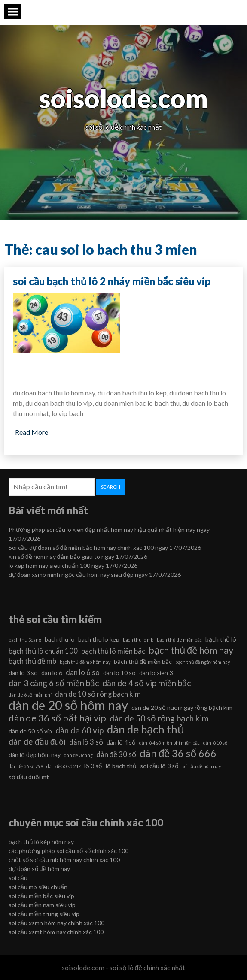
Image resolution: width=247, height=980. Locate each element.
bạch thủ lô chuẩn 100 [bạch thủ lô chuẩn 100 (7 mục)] (43, 651)
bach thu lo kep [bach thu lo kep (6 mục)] (99, 639)
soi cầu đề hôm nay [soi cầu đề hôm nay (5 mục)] (201, 766)
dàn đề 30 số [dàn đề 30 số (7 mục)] (116, 754)
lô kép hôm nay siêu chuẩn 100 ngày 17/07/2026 (73, 565)
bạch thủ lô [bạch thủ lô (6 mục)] (221, 639)
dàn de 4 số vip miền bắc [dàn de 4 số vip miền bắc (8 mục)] (146, 683)
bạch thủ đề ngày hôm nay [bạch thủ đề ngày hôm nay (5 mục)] (203, 662)
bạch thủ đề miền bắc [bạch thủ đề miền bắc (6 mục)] (143, 662)
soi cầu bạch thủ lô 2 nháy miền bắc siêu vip (112, 281)
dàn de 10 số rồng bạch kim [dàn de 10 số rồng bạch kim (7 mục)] (98, 694)
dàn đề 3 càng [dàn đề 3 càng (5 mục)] (78, 755)
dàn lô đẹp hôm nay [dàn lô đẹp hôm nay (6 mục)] (35, 755)
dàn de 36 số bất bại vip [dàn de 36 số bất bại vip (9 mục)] (57, 718)
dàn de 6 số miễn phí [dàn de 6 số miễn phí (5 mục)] (30, 695)
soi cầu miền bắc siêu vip (41, 896)
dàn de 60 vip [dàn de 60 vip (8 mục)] (79, 730)
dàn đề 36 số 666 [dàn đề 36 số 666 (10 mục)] (178, 753)
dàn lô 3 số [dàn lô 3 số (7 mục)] (86, 742)
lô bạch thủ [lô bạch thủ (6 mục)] (121, 766)
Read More (32, 432)
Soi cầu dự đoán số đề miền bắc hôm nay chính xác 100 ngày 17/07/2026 (105, 547)
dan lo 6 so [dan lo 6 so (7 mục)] (83, 672)
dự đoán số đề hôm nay (39, 869)
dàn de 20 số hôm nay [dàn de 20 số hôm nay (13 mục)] (68, 705)
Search (111, 487)
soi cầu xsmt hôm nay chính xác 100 (56, 932)
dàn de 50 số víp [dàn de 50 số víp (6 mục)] (30, 731)
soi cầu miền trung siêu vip (44, 914)
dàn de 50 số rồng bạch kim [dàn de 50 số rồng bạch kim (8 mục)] (159, 718)
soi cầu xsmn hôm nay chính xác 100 (56, 923)
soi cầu (18, 878)
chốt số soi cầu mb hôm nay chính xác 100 (64, 860)
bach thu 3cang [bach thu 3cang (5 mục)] (25, 640)
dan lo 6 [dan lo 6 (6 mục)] (52, 673)
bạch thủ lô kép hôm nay (41, 842)
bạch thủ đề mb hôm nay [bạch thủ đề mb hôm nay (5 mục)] (85, 662)
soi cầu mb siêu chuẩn (38, 887)
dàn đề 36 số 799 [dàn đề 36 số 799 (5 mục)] (26, 766)
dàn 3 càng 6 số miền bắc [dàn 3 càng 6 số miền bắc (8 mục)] (54, 683)
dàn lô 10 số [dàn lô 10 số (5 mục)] (215, 743)
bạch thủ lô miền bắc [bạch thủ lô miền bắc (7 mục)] (113, 651)
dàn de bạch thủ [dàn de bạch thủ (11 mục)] (146, 729)
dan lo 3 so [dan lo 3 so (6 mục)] (23, 673)
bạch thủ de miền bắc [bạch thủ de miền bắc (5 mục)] (179, 640)
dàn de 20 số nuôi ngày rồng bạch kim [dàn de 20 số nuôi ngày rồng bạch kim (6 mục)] (182, 707)
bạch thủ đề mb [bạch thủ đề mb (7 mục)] (32, 661)
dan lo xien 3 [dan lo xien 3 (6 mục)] (156, 673)
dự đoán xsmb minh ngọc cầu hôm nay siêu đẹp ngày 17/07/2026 (95, 574)
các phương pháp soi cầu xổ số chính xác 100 (69, 851)
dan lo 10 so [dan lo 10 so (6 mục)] (119, 673)
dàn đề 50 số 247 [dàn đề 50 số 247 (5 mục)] (64, 766)
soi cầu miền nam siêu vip (42, 905)
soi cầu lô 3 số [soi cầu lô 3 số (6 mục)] (159, 766)
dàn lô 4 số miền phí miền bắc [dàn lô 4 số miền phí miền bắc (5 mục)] (169, 743)
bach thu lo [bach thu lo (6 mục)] (60, 639)
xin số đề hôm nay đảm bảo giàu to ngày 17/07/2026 (78, 556)
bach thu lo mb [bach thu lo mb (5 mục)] (138, 640)
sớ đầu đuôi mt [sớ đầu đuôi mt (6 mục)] (29, 777)
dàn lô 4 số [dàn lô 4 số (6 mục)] (121, 742)
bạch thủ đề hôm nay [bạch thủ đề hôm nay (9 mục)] (191, 650)
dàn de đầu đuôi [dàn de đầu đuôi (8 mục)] (37, 741)
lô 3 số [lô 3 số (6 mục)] (93, 766)
